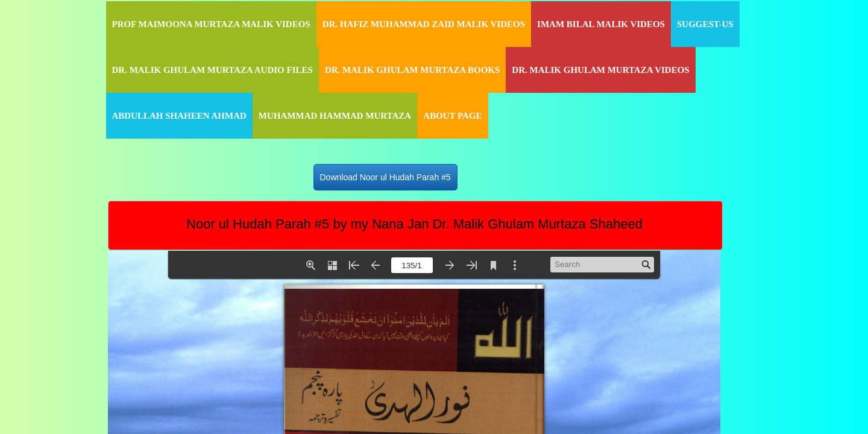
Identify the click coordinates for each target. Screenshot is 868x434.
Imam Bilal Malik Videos (601, 24)
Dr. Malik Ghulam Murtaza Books (412, 70)
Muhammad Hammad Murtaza (335, 116)
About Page (452, 116)
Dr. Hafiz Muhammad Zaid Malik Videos (424, 24)
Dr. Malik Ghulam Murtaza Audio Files (212, 70)
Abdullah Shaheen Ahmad (179, 116)
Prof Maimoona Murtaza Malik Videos (211, 24)
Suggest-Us (705, 24)
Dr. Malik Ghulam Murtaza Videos (600, 70)
